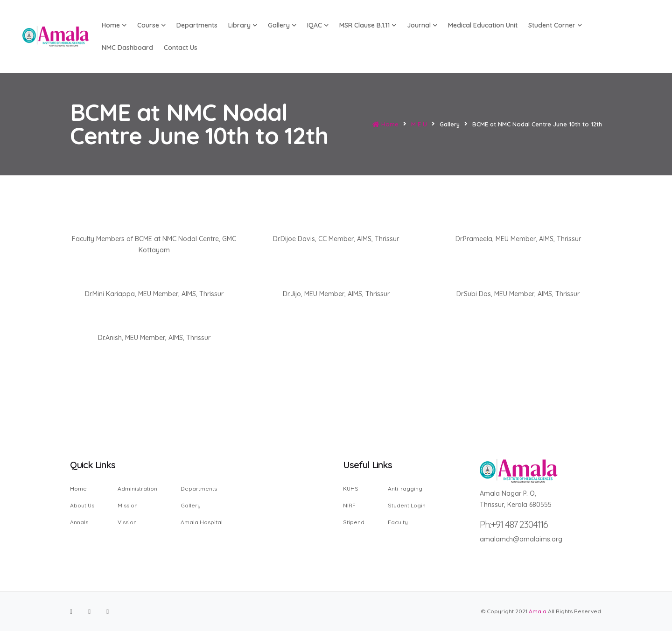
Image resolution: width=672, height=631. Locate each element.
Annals (79, 522)
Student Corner (555, 25)
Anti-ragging (405, 489)
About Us (82, 505)
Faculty (398, 522)
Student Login (407, 505)
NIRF (349, 505)
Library (243, 25)
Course (151, 25)
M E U (419, 124)
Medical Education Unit (483, 25)
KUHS (351, 489)
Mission (128, 505)
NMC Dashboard (127, 48)
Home (385, 124)
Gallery (282, 25)
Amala (538, 611)
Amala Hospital (202, 522)
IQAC (318, 25)
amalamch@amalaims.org (521, 539)
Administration (137, 489)
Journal (422, 25)
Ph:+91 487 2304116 (514, 524)
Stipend (354, 522)
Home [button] (114, 25)
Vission (127, 522)
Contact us (181, 48)
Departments (197, 25)
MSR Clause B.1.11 (368, 25)
